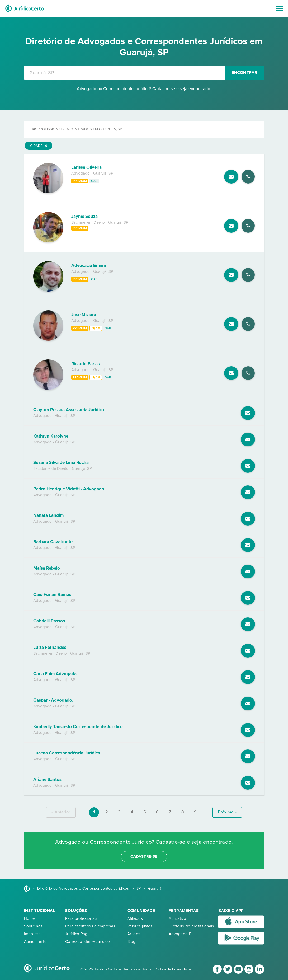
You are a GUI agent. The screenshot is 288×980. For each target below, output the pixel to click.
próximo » (227, 812)
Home (29, 918)
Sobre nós (33, 926)
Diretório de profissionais (191, 926)
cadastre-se (144, 856)
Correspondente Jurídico (88, 941)
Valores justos (140, 926)
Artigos (134, 934)
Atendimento (35, 941)
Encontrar (244, 73)
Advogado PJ (181, 934)
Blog (131, 941)
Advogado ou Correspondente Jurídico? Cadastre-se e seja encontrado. (144, 89)
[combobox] (124, 73)
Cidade (39, 146)
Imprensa (32, 934)
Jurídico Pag (76, 934)
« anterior (61, 812)
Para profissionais (81, 918)
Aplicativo (177, 918)
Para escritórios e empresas (90, 926)
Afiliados (135, 918)
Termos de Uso (136, 969)
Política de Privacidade (173, 969)
